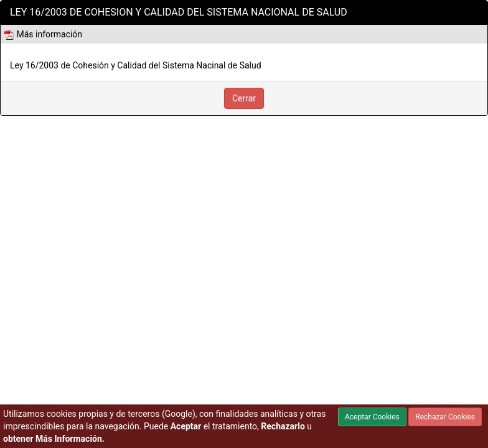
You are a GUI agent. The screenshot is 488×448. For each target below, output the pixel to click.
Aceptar (186, 426)
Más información (43, 34)
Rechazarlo (283, 426)
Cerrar (244, 98)
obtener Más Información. (54, 439)
